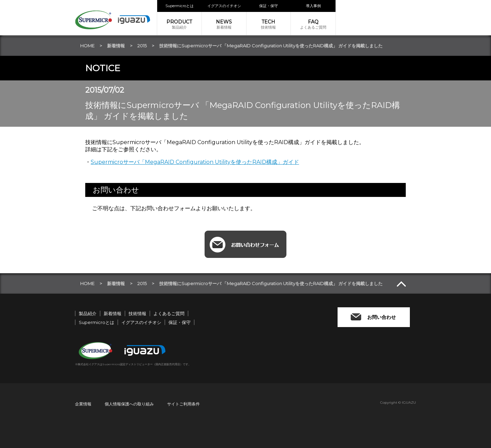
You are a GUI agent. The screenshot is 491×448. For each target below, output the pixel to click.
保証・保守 (269, 6)
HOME (87, 46)
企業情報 (83, 404)
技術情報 (269, 24)
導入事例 (313, 6)
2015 (142, 46)
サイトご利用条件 (183, 404)
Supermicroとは (180, 6)
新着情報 (224, 24)
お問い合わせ (382, 317)
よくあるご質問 (313, 24)
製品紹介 (179, 24)
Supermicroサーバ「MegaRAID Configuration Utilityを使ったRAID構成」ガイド (195, 162)
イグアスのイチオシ (224, 6)
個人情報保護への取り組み (129, 404)
